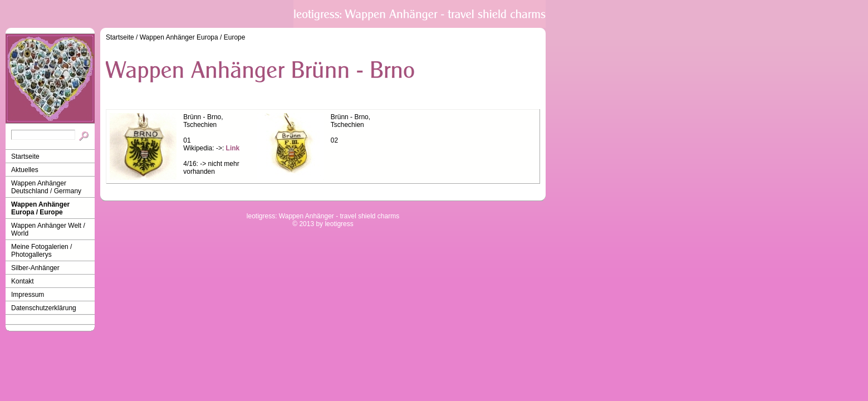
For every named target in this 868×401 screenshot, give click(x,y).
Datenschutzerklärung (44, 308)
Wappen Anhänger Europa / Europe (40, 208)
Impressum (28, 295)
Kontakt (23, 281)
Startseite (25, 157)
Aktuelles (25, 170)
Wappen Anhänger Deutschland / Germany (46, 187)
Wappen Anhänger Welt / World (48, 229)
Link (233, 148)
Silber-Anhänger (35, 268)
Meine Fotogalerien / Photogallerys (41, 251)
